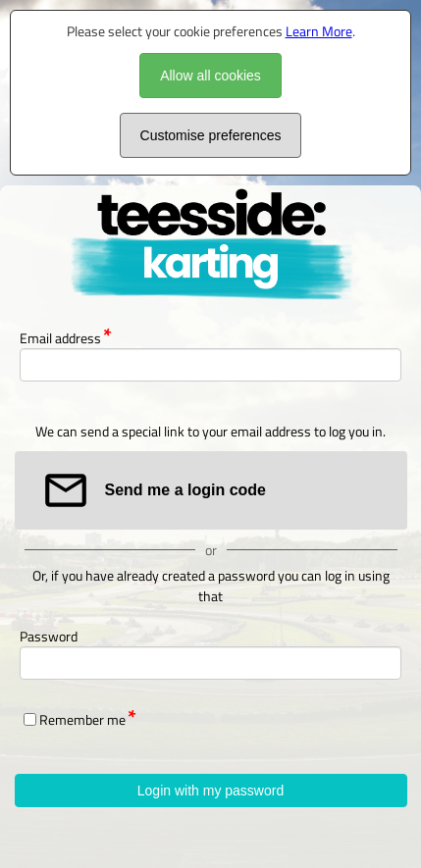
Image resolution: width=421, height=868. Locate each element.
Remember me (82, 719)
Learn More (319, 31)
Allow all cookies (210, 76)
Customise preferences (211, 135)
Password (49, 636)
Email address (60, 338)
